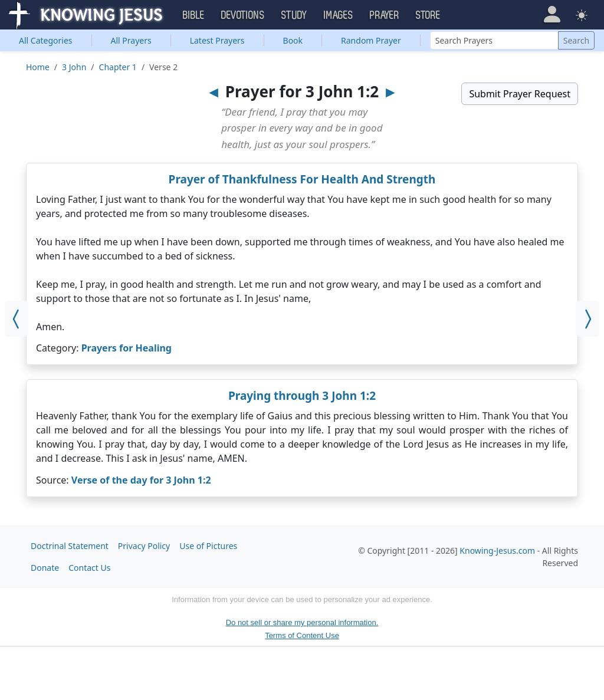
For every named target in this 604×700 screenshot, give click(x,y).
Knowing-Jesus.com (497, 551)
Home (38, 67)
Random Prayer (371, 40)
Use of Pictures (208, 546)
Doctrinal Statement (70, 546)
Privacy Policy (144, 546)
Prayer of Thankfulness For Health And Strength (302, 179)
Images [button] (339, 15)
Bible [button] (194, 15)
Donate (45, 568)
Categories (46, 40)
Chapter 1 (118, 67)
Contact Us (89, 568)
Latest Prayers (217, 40)
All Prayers (131, 40)
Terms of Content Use (302, 635)
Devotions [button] (243, 15)
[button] (552, 14)
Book (293, 40)
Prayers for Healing (127, 348)
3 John (74, 67)
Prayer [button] (385, 15)
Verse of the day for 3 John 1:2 (141, 480)
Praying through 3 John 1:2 (302, 396)
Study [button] (294, 15)
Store (428, 15)
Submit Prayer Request (520, 94)
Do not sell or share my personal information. (302, 622)
